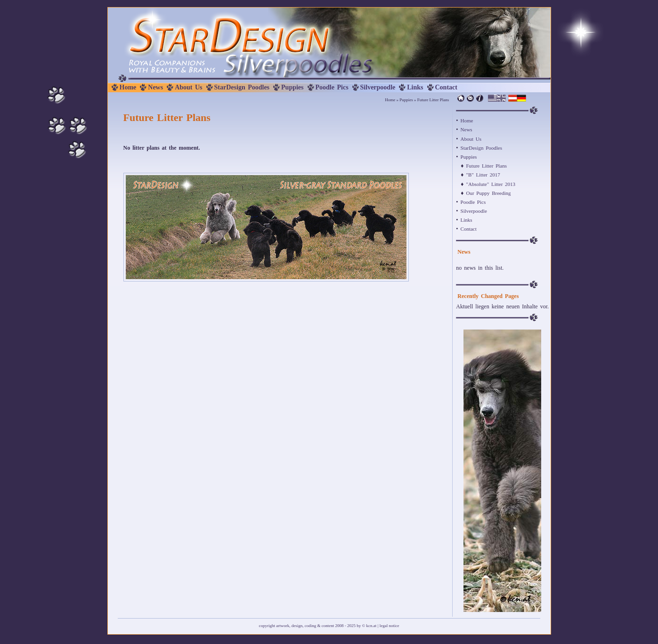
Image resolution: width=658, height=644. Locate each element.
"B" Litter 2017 (483, 175)
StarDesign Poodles (242, 87)
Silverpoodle (378, 87)
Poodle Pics (332, 87)
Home (128, 87)
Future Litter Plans (486, 166)
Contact (446, 87)
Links (415, 87)
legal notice (390, 626)
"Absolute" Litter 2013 (491, 184)
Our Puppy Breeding (488, 193)
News (155, 87)
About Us (188, 87)
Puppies (292, 87)
